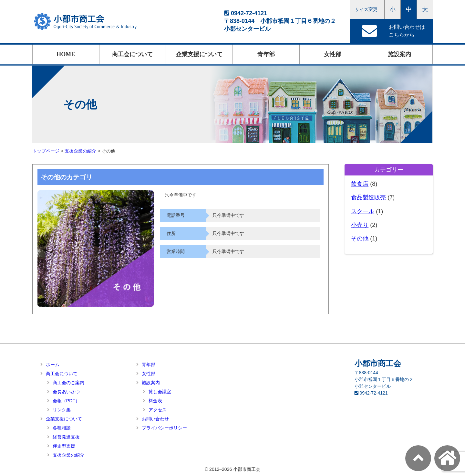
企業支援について (199, 54)
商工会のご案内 (68, 383)
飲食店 (360, 184)
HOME (66, 54)
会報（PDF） (66, 401)
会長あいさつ (66, 392)
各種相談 (62, 428)
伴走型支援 (64, 446)
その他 (360, 238)
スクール (363, 211)
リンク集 (62, 410)
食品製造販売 (368, 197)
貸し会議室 (160, 392)
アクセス (158, 410)
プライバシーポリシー (164, 428)
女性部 (333, 54)
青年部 (266, 54)
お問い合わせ (155, 419)
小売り (360, 225)
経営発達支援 (66, 437)
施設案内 (399, 54)
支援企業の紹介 (68, 455)
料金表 (155, 401)
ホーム (53, 365)
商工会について (132, 54)
